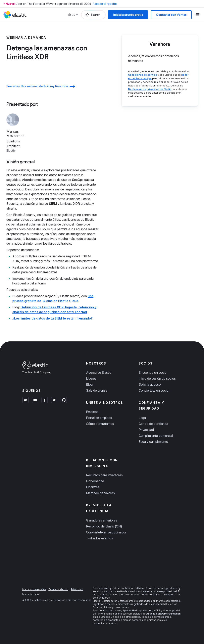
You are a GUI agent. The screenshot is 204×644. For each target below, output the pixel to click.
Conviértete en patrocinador (106, 532)
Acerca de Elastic (99, 372)
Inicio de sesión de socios (157, 378)
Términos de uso (58, 589)
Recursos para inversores (104, 475)
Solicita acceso (150, 384)
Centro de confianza (153, 424)
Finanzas (93, 487)
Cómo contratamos (100, 424)
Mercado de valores (100, 493)
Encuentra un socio (153, 372)
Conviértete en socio (154, 390)
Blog (89, 384)
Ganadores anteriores (102, 520)
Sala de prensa (97, 390)
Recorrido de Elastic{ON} (104, 526)
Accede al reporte (105, 4)
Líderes (91, 378)
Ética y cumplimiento (153, 442)
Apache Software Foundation (163, 614)
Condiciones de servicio (143, 75)
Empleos (92, 412)
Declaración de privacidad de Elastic (150, 89)
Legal (143, 418)
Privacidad (146, 430)
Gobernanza (95, 481)
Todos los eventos (100, 538)
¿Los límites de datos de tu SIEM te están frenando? (52, 318)
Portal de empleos (99, 418)
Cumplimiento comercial (156, 436)
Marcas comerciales (34, 589)
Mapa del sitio (31, 594)
